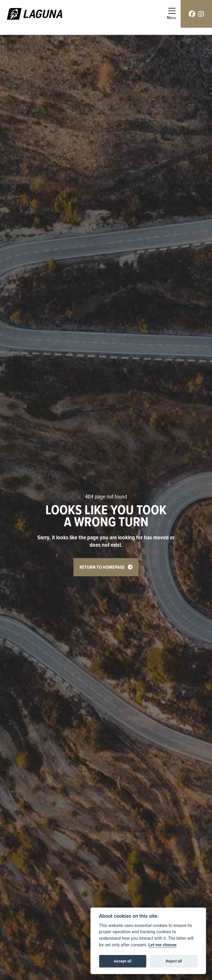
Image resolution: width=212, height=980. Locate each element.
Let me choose (163, 945)
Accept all (123, 961)
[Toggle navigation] (172, 14)
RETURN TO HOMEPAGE (102, 567)
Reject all (174, 961)
